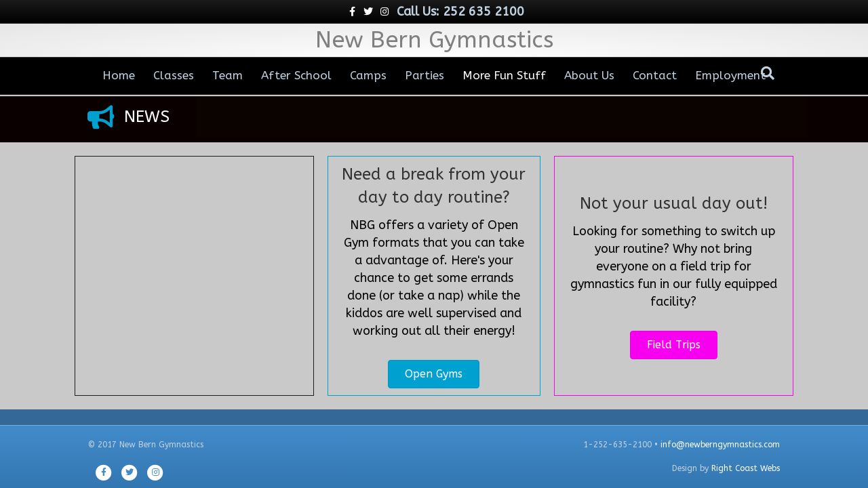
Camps (368, 75)
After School (296, 75)
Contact (655, 75)
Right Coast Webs (746, 468)
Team (228, 75)
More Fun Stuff (504, 75)
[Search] (768, 73)
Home (119, 75)
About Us (589, 75)
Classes (174, 75)
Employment (730, 75)
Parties (425, 75)
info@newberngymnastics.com (720, 445)
